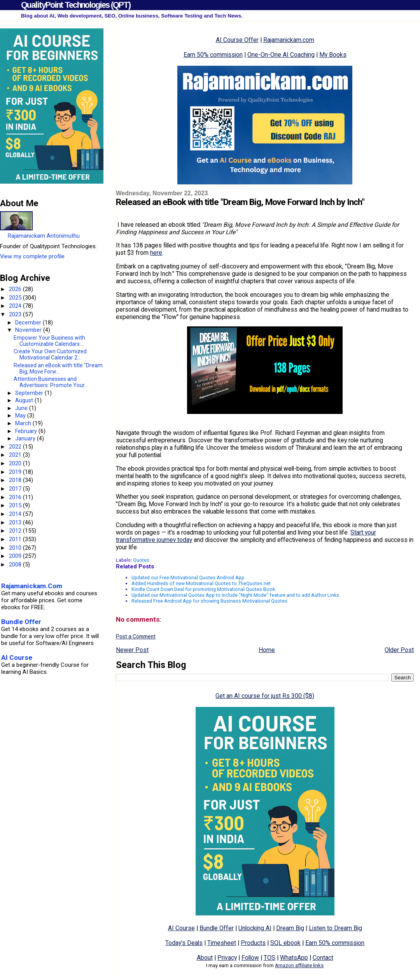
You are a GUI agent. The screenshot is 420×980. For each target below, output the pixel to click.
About (205, 958)
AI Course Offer (237, 40)
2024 (16, 306)
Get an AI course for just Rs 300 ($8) (265, 696)
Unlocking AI (255, 928)
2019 (16, 472)
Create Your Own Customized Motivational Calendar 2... (50, 354)
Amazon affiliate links (299, 965)
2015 (16, 505)
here (156, 253)
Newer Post (132, 650)
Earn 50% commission (213, 55)
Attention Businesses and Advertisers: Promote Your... (51, 382)
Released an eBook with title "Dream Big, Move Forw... (58, 368)
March (24, 423)
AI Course (181, 928)
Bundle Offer (217, 928)
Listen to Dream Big (335, 928)
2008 (16, 565)
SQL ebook (285, 943)
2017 (16, 489)
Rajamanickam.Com (32, 586)
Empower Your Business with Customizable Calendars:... (49, 341)
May (21, 415)
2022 (16, 447)
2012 (16, 531)
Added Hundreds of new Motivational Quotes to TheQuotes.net (201, 583)
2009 (16, 556)
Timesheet (222, 943)
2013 (16, 522)
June (22, 408)
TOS (269, 958)
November (29, 330)
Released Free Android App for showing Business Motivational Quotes (209, 601)
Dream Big (290, 928)
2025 (16, 298)
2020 (16, 463)
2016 (16, 497)
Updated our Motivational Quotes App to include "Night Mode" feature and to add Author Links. (236, 595)
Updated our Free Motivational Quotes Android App (188, 578)
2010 (16, 548)
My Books (333, 55)
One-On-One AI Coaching (281, 55)
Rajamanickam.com (289, 40)
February (27, 431)
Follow (250, 958)
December (29, 323)
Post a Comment (136, 636)
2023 (16, 314)
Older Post (399, 650)
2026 (16, 289)
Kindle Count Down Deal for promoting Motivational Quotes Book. (204, 589)
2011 (16, 539)
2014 (16, 514)
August (25, 400)
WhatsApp (294, 958)
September (30, 393)
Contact (323, 958)
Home (267, 650)
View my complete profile (32, 256)
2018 (16, 480)
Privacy (227, 958)
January (26, 438)
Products (253, 943)
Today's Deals (184, 943)
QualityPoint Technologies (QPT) (76, 5)
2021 (16, 455)
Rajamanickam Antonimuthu (44, 236)
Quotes (141, 560)
